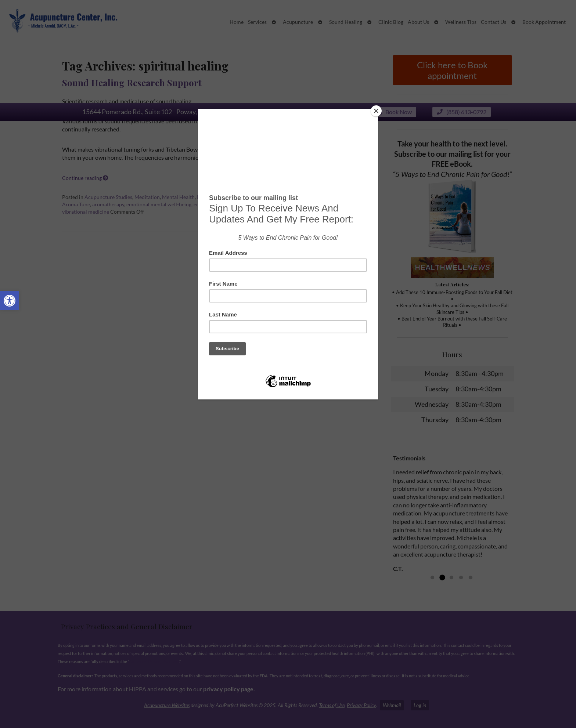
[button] (10, 301)
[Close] (376, 111)
